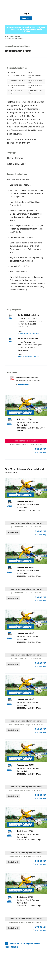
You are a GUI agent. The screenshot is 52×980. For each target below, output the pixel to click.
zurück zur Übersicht (16, 39)
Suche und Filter (14, 37)
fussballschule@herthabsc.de (28, 333)
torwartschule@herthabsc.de (28, 357)
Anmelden (26, 18)
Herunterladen (23, 385)
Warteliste (13, 532)
